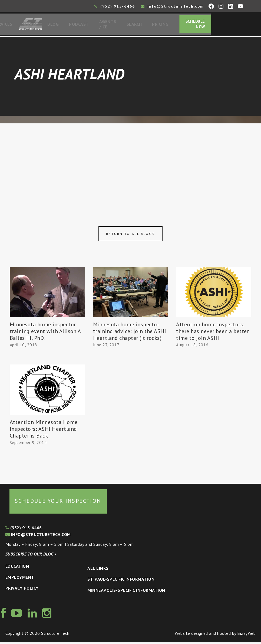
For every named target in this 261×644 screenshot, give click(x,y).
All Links (98, 570)
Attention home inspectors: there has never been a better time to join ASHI (212, 333)
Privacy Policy (22, 590)
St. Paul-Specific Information (121, 581)
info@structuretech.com (38, 536)
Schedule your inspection (58, 502)
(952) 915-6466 (115, 6)
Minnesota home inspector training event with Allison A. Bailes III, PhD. (46, 333)
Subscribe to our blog (31, 556)
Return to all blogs (130, 235)
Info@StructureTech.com (172, 6)
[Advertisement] (130, 166)
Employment (20, 579)
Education (17, 568)
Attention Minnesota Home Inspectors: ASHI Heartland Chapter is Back (44, 431)
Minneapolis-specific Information (126, 592)
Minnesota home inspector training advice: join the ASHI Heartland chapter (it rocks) (130, 333)
